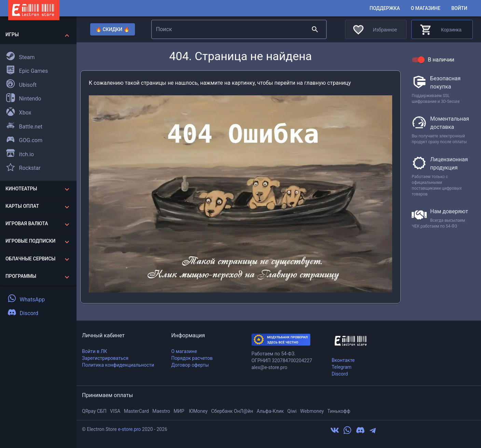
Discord (340, 374)
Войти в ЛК (94, 351)
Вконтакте (343, 360)
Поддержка (385, 8)
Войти (459, 8)
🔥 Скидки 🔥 (113, 30)
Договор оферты (190, 365)
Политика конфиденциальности (118, 365)
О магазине (425, 8)
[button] (38, 35)
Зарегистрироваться (105, 358)
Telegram (342, 367)
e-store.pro (129, 429)
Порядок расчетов (192, 358)
